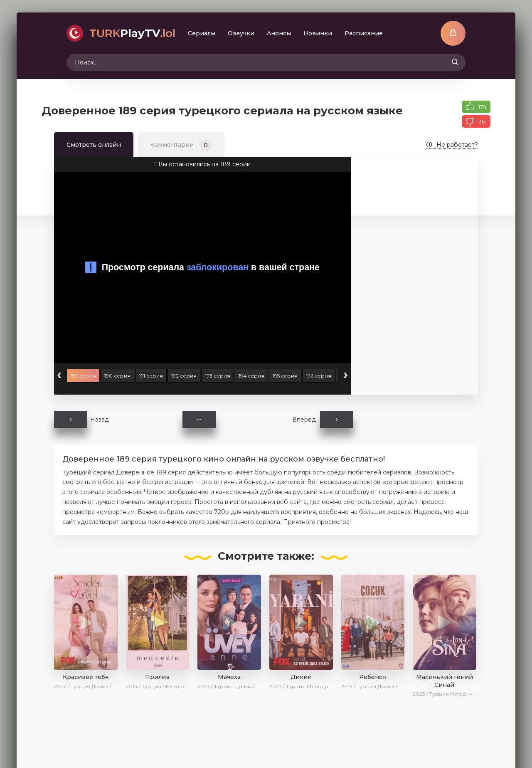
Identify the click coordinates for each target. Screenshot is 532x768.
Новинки (318, 33)
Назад (81, 420)
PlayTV (132, 33)
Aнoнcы (279, 33)
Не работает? (452, 145)
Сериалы (202, 33)
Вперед (323, 420)
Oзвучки (241, 33)
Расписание (364, 33)
